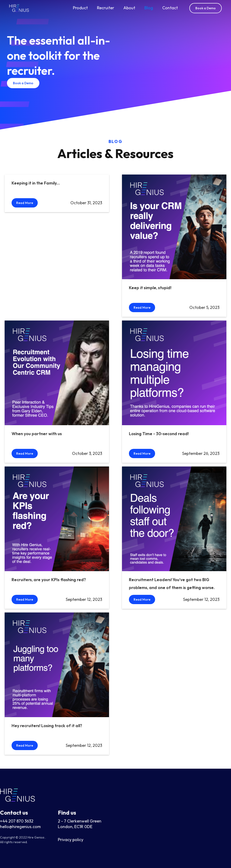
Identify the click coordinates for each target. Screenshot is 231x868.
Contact (170, 8)
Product (80, 8)
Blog (149, 8)
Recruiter (106, 8)
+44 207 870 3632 (17, 821)
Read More (25, 203)
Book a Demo (206, 8)
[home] (19, 8)
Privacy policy (71, 840)
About (129, 8)
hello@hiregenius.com (20, 827)
